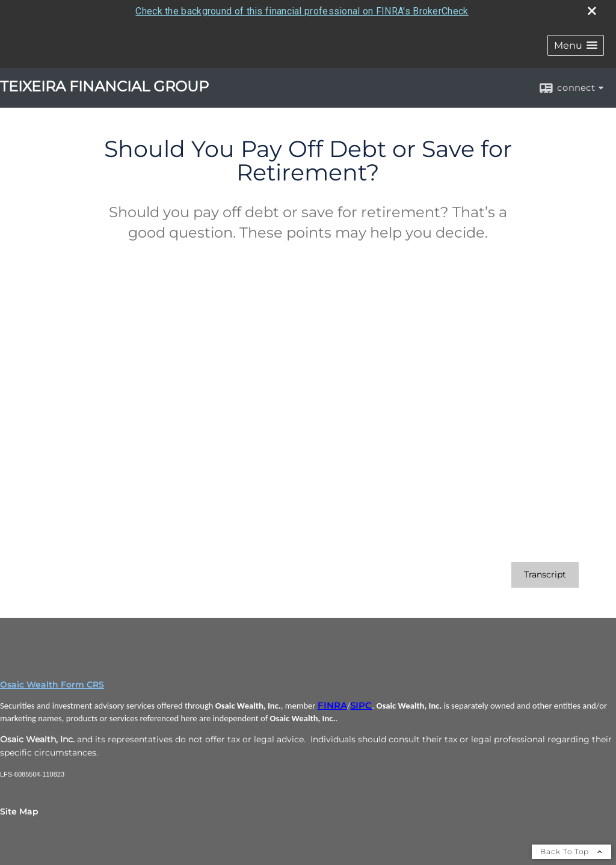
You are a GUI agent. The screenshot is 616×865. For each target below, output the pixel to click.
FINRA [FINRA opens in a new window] (332, 706)
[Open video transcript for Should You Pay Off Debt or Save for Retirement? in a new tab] (545, 575)
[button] (576, 45)
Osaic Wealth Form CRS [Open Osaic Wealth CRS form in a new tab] (52, 685)
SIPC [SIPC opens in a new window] (361, 706)
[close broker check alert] (592, 11)
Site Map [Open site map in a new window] (19, 811)
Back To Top (571, 851)
